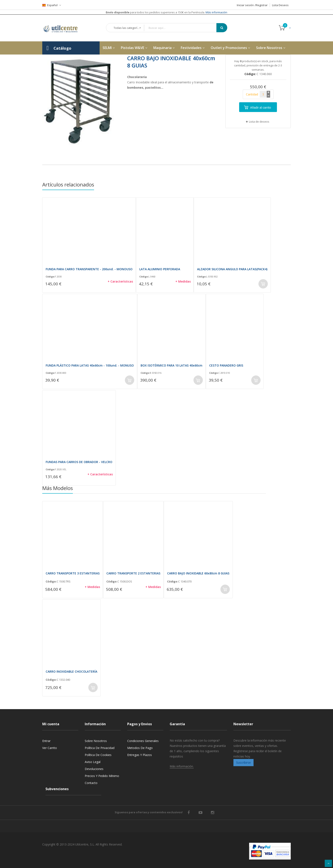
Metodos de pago (140, 748)
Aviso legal (93, 762)
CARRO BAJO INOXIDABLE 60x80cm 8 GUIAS (198, 573)
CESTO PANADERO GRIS (226, 365)
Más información (216, 12)
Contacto (91, 783)
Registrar (262, 5)
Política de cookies (98, 755)
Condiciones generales (143, 741)
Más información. (182, 766)
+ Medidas (183, 281)
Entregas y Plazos (140, 755)
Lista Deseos (280, 5)
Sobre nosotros (96, 741)
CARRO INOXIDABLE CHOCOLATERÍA (71, 671)
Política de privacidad (100, 748)
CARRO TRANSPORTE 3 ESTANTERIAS (73, 573)
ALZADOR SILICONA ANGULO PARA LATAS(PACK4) (232, 269)
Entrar (46, 741)
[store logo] (63, 28)
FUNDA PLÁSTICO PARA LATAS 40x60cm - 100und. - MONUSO (90, 365)
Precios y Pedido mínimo (102, 776)
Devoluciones (94, 769)
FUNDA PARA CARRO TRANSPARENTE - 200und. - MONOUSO (89, 269)
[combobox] (183, 28)
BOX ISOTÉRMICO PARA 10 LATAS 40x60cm (171, 365)
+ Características (120, 281)
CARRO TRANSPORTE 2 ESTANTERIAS (133, 573)
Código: (50, 277)
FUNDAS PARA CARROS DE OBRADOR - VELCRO (79, 462)
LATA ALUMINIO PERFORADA (160, 269)
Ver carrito (50, 748)
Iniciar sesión (245, 5)
